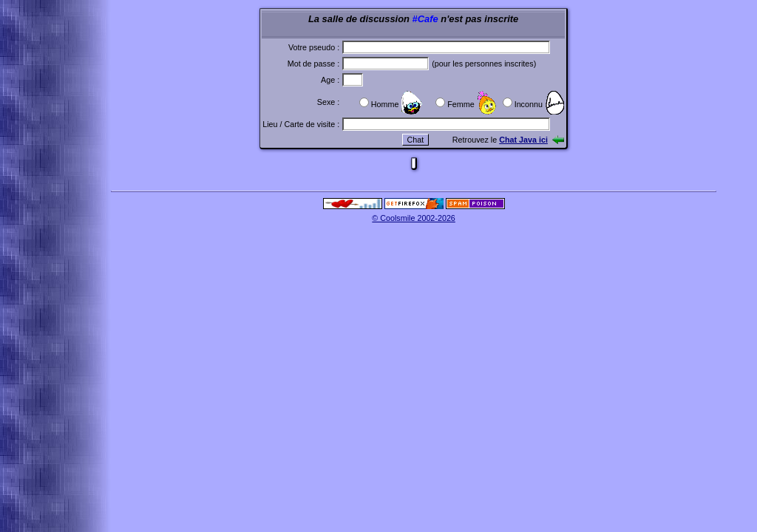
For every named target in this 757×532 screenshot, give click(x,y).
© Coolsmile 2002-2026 (414, 218)
